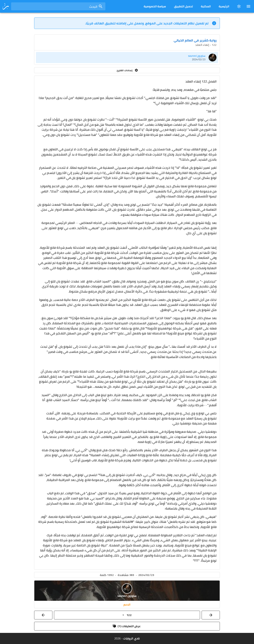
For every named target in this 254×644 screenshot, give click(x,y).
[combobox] (58, 6)
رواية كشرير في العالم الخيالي (195, 40)
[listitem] (127, 58)
